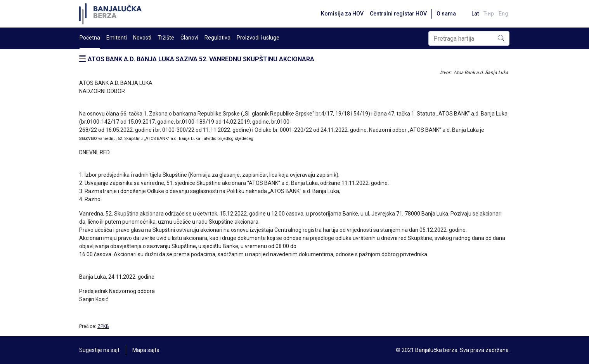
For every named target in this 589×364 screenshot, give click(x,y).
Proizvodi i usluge (258, 38)
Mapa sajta (146, 350)
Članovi (189, 38)
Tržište (166, 38)
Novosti (142, 38)
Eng (503, 14)
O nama (446, 14)
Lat (475, 14)
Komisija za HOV (342, 14)
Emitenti (117, 38)
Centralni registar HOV (398, 14)
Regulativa (217, 38)
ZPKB (103, 326)
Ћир (489, 14)
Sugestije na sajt (99, 350)
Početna (90, 38)
